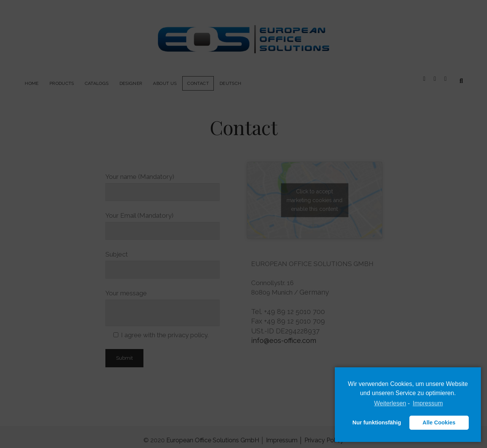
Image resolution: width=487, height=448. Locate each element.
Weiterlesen (390, 403)
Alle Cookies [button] (439, 422)
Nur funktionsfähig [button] (377, 422)
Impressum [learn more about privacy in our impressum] (428, 403)
